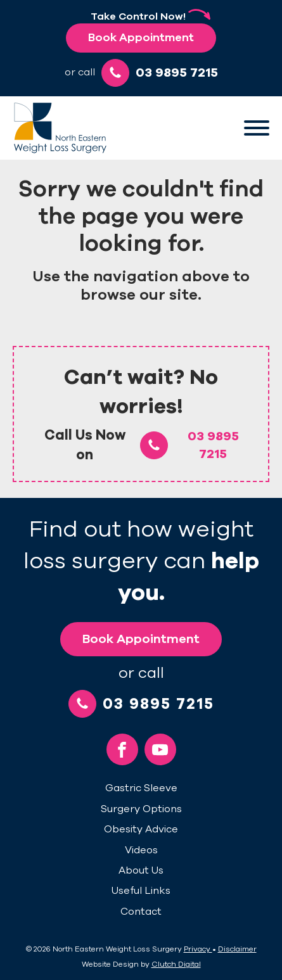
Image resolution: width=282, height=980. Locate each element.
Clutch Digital (176, 964)
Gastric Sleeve (141, 788)
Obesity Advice (141, 829)
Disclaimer (237, 949)
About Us (141, 870)
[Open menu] (257, 128)
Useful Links (141, 891)
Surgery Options (141, 809)
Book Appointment (141, 37)
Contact (141, 912)
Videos (141, 850)
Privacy (198, 949)
